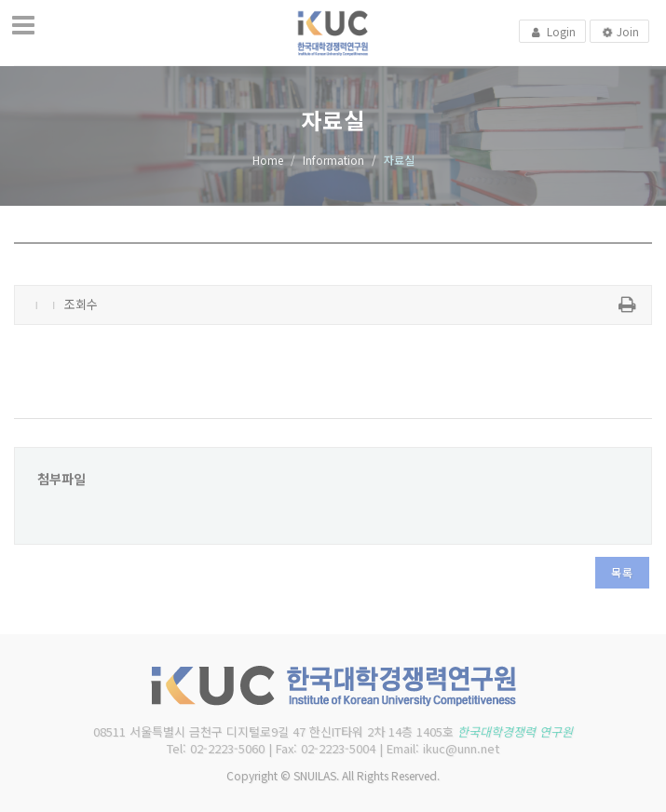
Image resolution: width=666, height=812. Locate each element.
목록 (622, 572)
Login (552, 31)
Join (618, 33)
